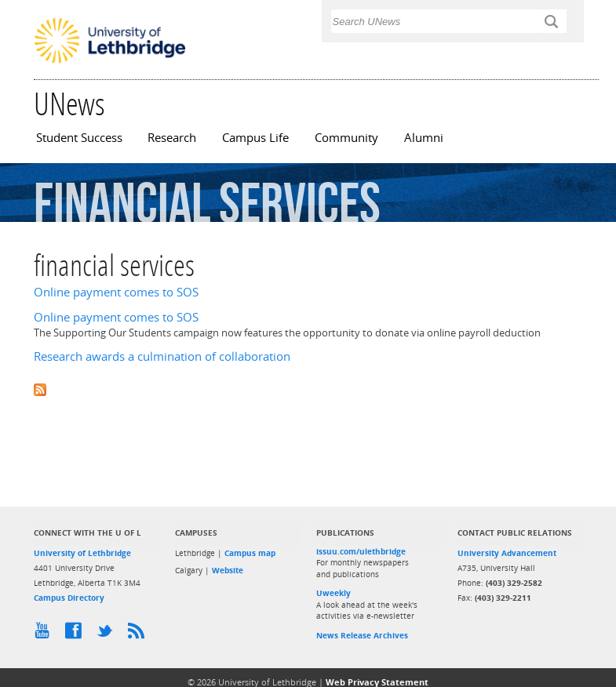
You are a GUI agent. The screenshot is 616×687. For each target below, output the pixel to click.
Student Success (79, 138)
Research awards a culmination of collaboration (162, 356)
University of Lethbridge (82, 553)
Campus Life (255, 138)
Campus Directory (69, 598)
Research (172, 138)
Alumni (424, 138)
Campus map (250, 553)
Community (346, 138)
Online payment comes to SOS (116, 292)
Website (228, 570)
